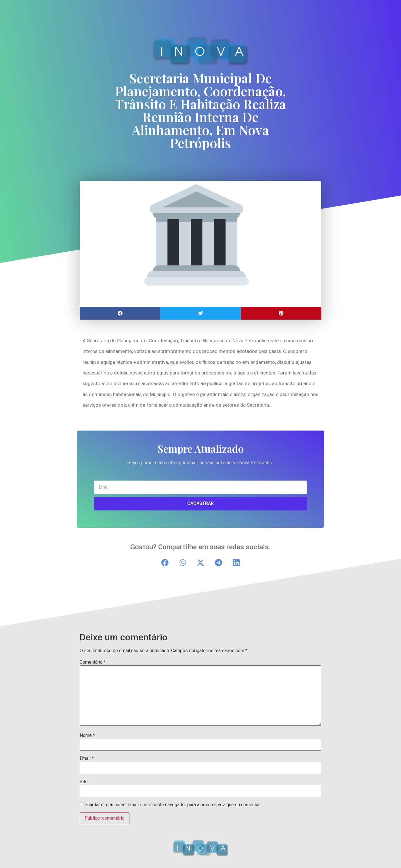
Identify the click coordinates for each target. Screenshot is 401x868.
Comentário (93, 662)
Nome (87, 736)
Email (87, 758)
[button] (120, 313)
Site (84, 782)
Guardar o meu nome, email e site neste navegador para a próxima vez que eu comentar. (172, 805)
